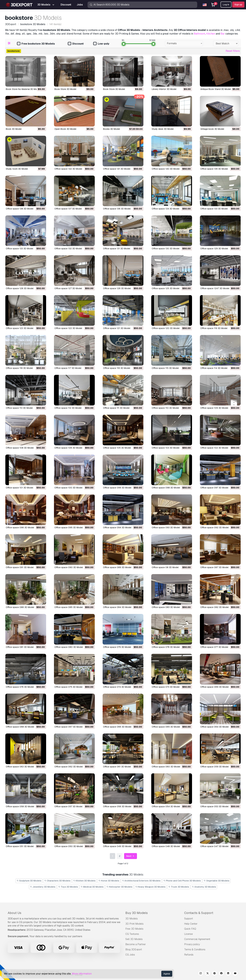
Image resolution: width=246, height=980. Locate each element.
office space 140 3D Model (166, 169)
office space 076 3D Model (20, 687)
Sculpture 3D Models (29, 881)
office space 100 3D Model (68, 488)
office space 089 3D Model (117, 567)
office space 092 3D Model (214, 527)
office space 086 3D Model (20, 607)
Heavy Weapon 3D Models (150, 887)
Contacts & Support (199, 913)
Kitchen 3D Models (84, 881)
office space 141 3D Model (117, 169)
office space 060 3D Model (166, 767)
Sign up (238, 5)
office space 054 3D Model (166, 806)
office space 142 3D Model (68, 169)
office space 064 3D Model (214, 727)
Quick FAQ (190, 929)
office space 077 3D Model (214, 647)
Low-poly (101, 44)
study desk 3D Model (163, 129)
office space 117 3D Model (68, 368)
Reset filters (233, 51)
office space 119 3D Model (214, 328)
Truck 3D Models (179, 887)
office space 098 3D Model (166, 488)
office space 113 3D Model (19, 408)
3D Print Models (134, 924)
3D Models (132, 919)
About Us (15, 913)
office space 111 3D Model (116, 408)
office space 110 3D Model (165, 408)
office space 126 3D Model (117, 288)
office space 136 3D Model (117, 209)
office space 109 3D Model (214, 408)
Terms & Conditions (195, 949)
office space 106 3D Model (68, 448)
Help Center (191, 924)
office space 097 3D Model (214, 488)
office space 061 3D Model (117, 767)
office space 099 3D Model (117, 488)
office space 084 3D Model (117, 607)
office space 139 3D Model (214, 169)
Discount (76, 44)
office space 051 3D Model (20, 846)
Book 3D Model (14, 129)
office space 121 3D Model (117, 328)
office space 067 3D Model (68, 727)
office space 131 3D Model (117, 249)
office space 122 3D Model (68, 328)
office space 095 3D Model (69, 527)
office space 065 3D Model (166, 727)
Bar (223, 34)
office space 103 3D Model (166, 448)
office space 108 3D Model (20, 448)
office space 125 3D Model (166, 288)
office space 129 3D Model (214, 249)
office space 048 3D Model (166, 846)
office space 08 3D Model (165, 567)
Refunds (189, 955)
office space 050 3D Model (69, 846)
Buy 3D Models (137, 913)
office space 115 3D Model (165, 368)
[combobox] (184, 43)
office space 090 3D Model (69, 567)
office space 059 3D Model (214, 767)
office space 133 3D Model (214, 209)
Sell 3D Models (134, 939)
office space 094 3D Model (117, 527)
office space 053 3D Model (214, 806)
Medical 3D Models (92, 887)
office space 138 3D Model (20, 209)
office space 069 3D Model (214, 687)
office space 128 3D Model (20, 288)
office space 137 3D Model (68, 209)
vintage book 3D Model (212, 129)
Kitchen (211, 34)
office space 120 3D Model (166, 328)
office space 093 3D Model (166, 527)
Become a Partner (136, 944)
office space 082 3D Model (214, 607)
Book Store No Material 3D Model (23, 89)
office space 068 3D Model (20, 727)
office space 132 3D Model (68, 249)
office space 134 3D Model (165, 209)
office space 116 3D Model (117, 368)
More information (82, 974)
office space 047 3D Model (214, 846)
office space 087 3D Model (214, 567)
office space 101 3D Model (19, 488)
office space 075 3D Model (68, 687)
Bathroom (199, 34)
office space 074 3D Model (117, 687)
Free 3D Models (134, 929)
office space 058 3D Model (20, 806)
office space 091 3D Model (20, 567)
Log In (226, 5)
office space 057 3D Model (68, 806)
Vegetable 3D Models (217, 881)
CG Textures (132, 934)
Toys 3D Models (68, 887)
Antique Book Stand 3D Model (216, 89)
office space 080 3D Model (69, 647)
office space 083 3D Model (166, 607)
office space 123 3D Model (20, 328)
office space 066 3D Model (117, 727)
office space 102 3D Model (214, 448)
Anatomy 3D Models (204, 887)
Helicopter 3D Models (119, 887)
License (189, 934)
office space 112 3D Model (68, 408)
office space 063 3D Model (20, 767)
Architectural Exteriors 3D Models (141, 881)
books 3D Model (111, 129)
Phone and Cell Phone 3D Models (182, 881)
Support (189, 919)
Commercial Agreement (197, 939)
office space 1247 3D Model (215, 288)
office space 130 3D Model (166, 249)
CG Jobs (130, 955)
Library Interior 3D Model (164, 89)
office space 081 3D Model (20, 647)
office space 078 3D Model (166, 647)
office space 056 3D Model (117, 806)
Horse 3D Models (109, 881)
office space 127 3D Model (68, 288)
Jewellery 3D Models (43, 887)
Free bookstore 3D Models (36, 44)
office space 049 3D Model (117, 846)
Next (131, 856)
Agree (167, 974)
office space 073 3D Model (166, 687)
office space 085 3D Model (69, 607)
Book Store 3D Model (65, 89)
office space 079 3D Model (117, 647)
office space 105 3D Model (117, 448)
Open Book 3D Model (65, 129)
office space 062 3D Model (69, 767)
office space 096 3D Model (20, 527)
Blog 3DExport (134, 949)
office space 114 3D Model (214, 368)
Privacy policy (192, 944)
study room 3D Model (17, 169)
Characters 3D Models (57, 881)
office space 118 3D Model (19, 368)
